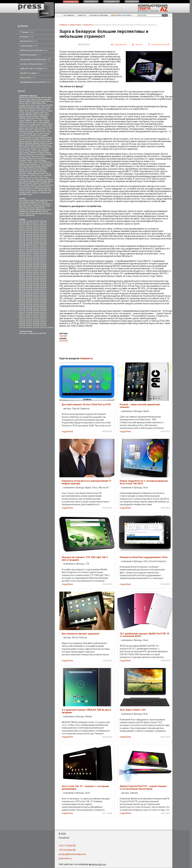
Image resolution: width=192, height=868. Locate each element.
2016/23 (22, 318)
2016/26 (43, 318)
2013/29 (43, 253)
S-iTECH (42, 164)
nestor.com (71, 2)
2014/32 (29, 278)
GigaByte (46, 122)
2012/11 (36, 223)
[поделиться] (119, 45)
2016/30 (36, 320)
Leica (35, 134)
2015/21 (36, 295)
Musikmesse (46, 145)
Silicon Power (24, 168)
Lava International (26, 134)
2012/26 (29, 231)
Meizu (50, 137)
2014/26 (43, 274)
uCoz (31, 177)
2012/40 (43, 236)
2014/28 (29, 276)
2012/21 (22, 229)
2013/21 (22, 252)
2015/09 (36, 289)
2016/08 (29, 312)
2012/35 (36, 234)
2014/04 (36, 265)
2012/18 (29, 227)
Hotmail (31, 126)
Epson (47, 115)
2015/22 (43, 295)
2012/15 (36, 225)
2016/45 (29, 328)
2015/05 (36, 288)
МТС (36, 189)
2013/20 (43, 250)
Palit (24, 155)
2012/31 (36, 232)
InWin (36, 128)
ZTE (33, 187)
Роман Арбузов (35, 212)
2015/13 (36, 291)
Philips (22, 157)
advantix (44, 98)
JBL (44, 130)
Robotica (22, 164)
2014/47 (22, 286)
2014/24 (29, 274)
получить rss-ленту (121, 15)
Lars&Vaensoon (45, 193)
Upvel (36, 177)
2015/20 (29, 295)
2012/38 (29, 236)
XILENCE (33, 185)
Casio (49, 107)
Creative (49, 111)
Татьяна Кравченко (27, 215)
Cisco (21, 109)
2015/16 (29, 293)
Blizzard (31, 107)
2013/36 (36, 257)
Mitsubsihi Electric (40, 141)
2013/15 (36, 248)
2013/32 (36, 255)
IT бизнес (27, 32)
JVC (48, 130)
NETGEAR (23, 194)
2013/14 (29, 248)
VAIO (41, 177)
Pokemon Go (33, 158)
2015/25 (36, 297)
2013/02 (29, 242)
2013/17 (22, 250)
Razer (35, 162)
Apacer (35, 191)
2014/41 (36, 282)
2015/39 (22, 305)
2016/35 (43, 322)
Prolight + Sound (32, 160)
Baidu (28, 105)
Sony (27, 170)
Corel (38, 111)
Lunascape (23, 137)
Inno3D (28, 193)
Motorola (36, 143)
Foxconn (32, 118)
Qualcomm (23, 162)
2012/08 (43, 221)
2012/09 (22, 223)
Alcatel (34, 100)
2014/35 (22, 280)
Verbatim (22, 179)
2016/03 (22, 310)
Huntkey (22, 193)
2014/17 (36, 271)
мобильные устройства (34, 50)
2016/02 (43, 309)
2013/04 (43, 242)
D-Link (22, 113)
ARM (33, 103)
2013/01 (22, 242)
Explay (28, 117)
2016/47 (43, 328)
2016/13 (36, 314)
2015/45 (36, 307)
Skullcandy (33, 168)
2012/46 (29, 240)
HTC (39, 126)
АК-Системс (46, 187)
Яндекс (29, 191)
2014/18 (43, 271)
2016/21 (36, 316)
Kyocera (43, 132)
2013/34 (22, 257)
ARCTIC (28, 103)
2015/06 (43, 288)
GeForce (47, 120)
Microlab (49, 139)
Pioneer (28, 157)
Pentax (49, 155)
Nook (28, 149)
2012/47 (36, 240)
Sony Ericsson (34, 170)
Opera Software (43, 151)
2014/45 (36, 284)
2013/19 (36, 250)
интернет (27, 37)
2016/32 (22, 322)
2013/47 (29, 263)
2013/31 (29, 255)
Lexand (47, 134)
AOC (39, 101)
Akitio (28, 100)
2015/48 (29, 309)
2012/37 (22, 236)
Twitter (22, 177)
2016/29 (29, 320)
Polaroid (41, 158)
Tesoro (30, 194)
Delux (46, 113)
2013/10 (29, 246)
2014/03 (29, 265)
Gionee (22, 124)
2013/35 (29, 257)
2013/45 (43, 261)
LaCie (49, 132)
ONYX (34, 151)
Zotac (29, 187)
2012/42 (29, 238)
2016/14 (43, 314)
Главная (63, 25)
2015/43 (22, 307)
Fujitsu (22, 120)
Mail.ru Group (33, 137)
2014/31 (22, 278)
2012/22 (29, 229)
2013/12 (43, 246)
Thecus (48, 174)
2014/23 (22, 274)
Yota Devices (48, 185)
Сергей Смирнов (45, 214)
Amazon (22, 101)
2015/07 (22, 289)
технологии (28, 78)
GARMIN (28, 120)
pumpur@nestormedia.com (72, 854)
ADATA (32, 98)
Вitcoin (22, 189)
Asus (44, 103)
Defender (36, 113)
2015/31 (22, 301)
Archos (22, 103)
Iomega (42, 128)
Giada (40, 122)
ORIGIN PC (34, 153)
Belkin (34, 105)
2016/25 (36, 318)
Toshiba (33, 175)
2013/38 (22, 259)
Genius (29, 122)
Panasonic (31, 155)
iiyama (27, 128)
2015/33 (36, 301)
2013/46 (22, 263)
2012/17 (22, 227)
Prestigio (22, 160)
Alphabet (47, 100)
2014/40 (29, 282)
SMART (22, 170)
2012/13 (22, 225)
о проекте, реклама (98, 15)
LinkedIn (33, 136)
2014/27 (22, 276)
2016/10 (43, 312)
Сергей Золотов (31, 214)
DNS (26, 115)
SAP (27, 166)
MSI (39, 145)
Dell (42, 113)
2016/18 (29, 316)
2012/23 (36, 229)
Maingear (43, 137)
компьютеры (29, 46)
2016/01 (36, 309)
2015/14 (43, 291)
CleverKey (32, 109)
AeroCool (22, 100)
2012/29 (22, 232)
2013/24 (36, 252)
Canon (43, 107)
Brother (38, 107)
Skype (40, 168)
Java (40, 130)
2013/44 (36, 261)
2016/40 (22, 326)
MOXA (28, 145)
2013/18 (29, 250)
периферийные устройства (35, 82)
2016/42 (36, 326)
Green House (41, 124)
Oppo (21, 153)
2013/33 (43, 255)
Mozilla (34, 145)
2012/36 (43, 234)
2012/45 (22, 240)
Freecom (39, 118)
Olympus (28, 151)
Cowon (43, 111)
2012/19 (36, 227)
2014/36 (29, 280)
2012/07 (36, 221)
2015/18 (43, 293)
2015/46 (43, 307)
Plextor (43, 157)
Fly (27, 118)
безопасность (29, 41)
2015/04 (29, 288)
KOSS (37, 132)
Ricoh (40, 162)
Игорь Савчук (30, 208)
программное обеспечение (35, 59)
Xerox (21, 185)
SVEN (40, 172)
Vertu (29, 179)
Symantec (23, 174)
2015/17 (36, 293)
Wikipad (22, 183)
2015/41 (36, 305)
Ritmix (49, 162)
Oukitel (41, 153)
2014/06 (22, 267)
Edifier (36, 115)
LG (27, 136)
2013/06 (29, 244)
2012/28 (43, 231)
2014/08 (36, 267)
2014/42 (43, 282)
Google (33, 124)
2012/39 (36, 236)
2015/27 (22, 299)
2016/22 (43, 316)
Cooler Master (30, 111)
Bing (43, 105)
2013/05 (22, 244)
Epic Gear (48, 191)
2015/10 (43, 289)
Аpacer (38, 187)
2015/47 (22, 309)
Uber (27, 177)
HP (36, 126)
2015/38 (43, 303)
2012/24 (43, 229)
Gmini (27, 124)
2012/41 (22, 238)
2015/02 (43, 286)
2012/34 (29, 234)
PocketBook (23, 158)
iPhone (22, 130)
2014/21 (36, 272)
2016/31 (43, 320)
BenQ (39, 105)
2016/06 (43, 310)
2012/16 (43, 225)
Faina (21, 200)
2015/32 (29, 301)
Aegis (50, 98)
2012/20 (43, 227)
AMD (28, 101)
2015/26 (43, 297)
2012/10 (29, 223)
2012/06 (29, 221)
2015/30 (43, 299)
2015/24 (29, 297)
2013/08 (43, 244)
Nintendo (39, 147)
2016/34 (36, 322)
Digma (22, 115)
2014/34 (43, 278)
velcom (46, 177)
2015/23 (22, 297)
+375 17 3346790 (67, 846)
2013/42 (22, 261)
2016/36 (22, 324)
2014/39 (22, 282)
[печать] (137, 45)
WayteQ (32, 181)
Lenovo (41, 134)
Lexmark (22, 136)
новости (82, 15)
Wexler (50, 181)
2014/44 (29, 284)
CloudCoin (40, 109)
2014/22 (43, 272)
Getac (35, 122)
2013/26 (22, 253)
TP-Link (39, 175)
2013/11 (36, 246)
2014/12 (36, 269)
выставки (23, 333)
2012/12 (43, 223)
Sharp (44, 166)
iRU (31, 130)
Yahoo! (40, 185)
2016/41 (29, 326)
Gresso (50, 124)
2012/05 (22, 221)
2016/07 (22, 312)
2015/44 (29, 307)
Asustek (22, 105)
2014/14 (22, 271)
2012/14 (29, 225)
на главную (69, 15)
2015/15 (22, 293)
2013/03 (36, 242)
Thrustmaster (24, 175)
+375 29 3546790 (67, 850)
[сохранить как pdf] (159, 45)
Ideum (21, 128)
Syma (45, 172)
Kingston (31, 132)
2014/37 (36, 280)
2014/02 (22, 265)
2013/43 (29, 261)
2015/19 (22, 295)
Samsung (49, 164)
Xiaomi (27, 185)
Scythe (32, 166)
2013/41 (43, 259)
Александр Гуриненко (44, 200)
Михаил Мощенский (37, 210)
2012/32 (43, 232)
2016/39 (43, 324)
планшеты (88, 25)
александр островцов (27, 202)
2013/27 (29, 253)
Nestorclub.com (99, 864)
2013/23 (29, 252)
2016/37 (29, 324)
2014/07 (29, 267)
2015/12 (29, 291)
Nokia (45, 147)
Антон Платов (42, 202)
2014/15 (29, 271)
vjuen (32, 200)
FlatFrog (22, 118)
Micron (22, 141)
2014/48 (29, 286)
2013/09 (22, 246)
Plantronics (35, 157)
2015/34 (43, 301)
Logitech (45, 136)
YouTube (22, 187)
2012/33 (22, 234)
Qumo (30, 162)
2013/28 (36, 253)
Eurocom (22, 117)
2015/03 (22, 288)
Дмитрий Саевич (26, 206)
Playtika (22, 191)
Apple (43, 101)
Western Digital (41, 181)
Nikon (33, 147)
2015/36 (29, 303)
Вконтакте (29, 189)
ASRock (39, 103)
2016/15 (22, 316)
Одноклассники (45, 189)
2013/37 (43, 257)
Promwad (42, 160)
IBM (50, 126)
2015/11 (22, 291)
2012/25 (22, 231)
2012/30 (29, 232)
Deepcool (28, 113)
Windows (36, 183)
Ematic (41, 115)
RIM (44, 162)
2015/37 (36, 303)
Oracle (26, 153)
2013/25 (43, 252)
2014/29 (36, 276)
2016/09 (36, 312)
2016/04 (29, 310)
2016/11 (22, 314)
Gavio (41, 120)
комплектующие (31, 55)
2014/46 (43, 284)
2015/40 (29, 305)
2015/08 (29, 289)
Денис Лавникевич (44, 204)
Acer (27, 98)
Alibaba (40, 100)
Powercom (49, 158)
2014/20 (29, 272)
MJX (49, 141)
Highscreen (23, 126)
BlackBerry (23, 107)
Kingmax (35, 193)
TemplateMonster (33, 174)
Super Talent (33, 172)
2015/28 (29, 299)
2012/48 (43, 240)
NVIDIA (33, 149)
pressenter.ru (65, 858)
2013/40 (36, 259)
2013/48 (36, 263)
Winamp (29, 183)
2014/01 (43, 263)
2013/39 (29, 259)
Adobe (38, 98)
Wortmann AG (45, 183)
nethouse (27, 147)
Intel (32, 128)
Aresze (41, 191)
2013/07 (36, 244)
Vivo (21, 181)
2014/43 (22, 284)
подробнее (67, 431)
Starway (43, 170)
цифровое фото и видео (34, 68)
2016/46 (36, 328)
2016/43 (43, 326)
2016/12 (29, 314)
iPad (50, 128)
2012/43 (36, 238)
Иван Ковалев (39, 206)
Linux (39, 136)
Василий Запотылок (27, 204)
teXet (43, 174)
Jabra (36, 130)
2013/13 (22, 248)
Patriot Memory (41, 155)
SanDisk (22, 166)
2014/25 (36, 274)
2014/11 (29, 269)
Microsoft (28, 141)
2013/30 (22, 255)
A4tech (22, 98)
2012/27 (36, 231)
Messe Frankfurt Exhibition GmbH (32, 139)
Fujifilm (45, 118)
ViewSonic (49, 179)
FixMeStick (43, 117)
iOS (47, 128)
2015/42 (43, 305)
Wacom (26, 181)
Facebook (35, 117)
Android (33, 101)
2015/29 (36, 299)
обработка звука (30, 73)
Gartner (35, 120)
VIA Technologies (38, 179)
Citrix (26, 109)
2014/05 (43, 265)
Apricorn (49, 101)
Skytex (45, 168)
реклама (43, 333)
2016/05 (36, 310)
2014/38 (43, 280)
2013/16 (43, 248)
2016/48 (50, 328)
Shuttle (49, 166)
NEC (21, 147)
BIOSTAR (49, 105)
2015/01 (36, 286)
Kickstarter (23, 132)
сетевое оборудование (33, 64)
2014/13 (43, 269)
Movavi (22, 145)
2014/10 (22, 269)
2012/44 (43, 238)
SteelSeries (23, 172)
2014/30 (43, 276)
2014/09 (43, 267)
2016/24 (29, 318)
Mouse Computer (47, 143)
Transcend (47, 175)
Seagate (38, 166)
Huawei (45, 126)
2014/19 (22, 272)
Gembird (22, 122)
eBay (31, 115)
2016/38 (36, 324)
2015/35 (22, 303)
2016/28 (22, 320)
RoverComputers (32, 164)
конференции (33, 333)
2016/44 (22, 328)
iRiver (27, 130)
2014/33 (36, 278)
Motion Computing (26, 143)
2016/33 (29, 322)
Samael (27, 200)
